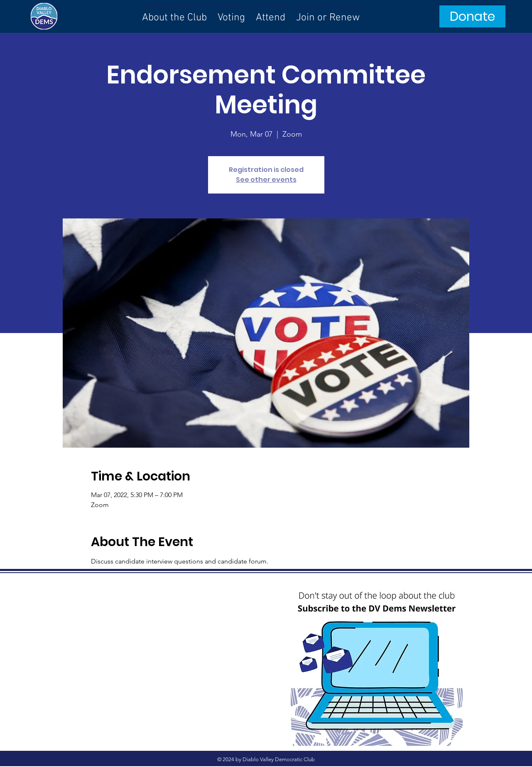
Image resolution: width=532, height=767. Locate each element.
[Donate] (472, 16)
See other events (266, 180)
